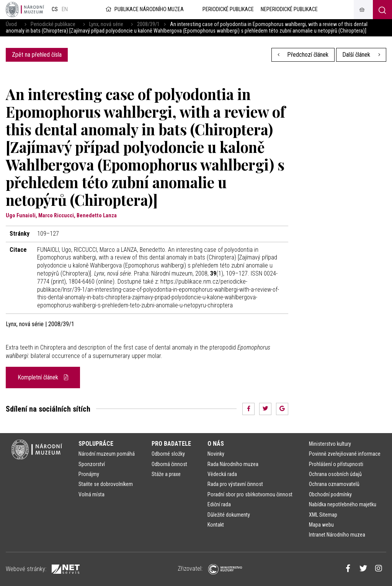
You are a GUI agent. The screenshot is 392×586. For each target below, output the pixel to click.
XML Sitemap (323, 515)
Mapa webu (321, 525)
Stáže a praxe (166, 474)
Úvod (11, 24)
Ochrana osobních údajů (335, 474)
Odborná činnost (169, 464)
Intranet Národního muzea (337, 535)
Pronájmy (89, 474)
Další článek (361, 55)
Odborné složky (168, 454)
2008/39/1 (148, 24)
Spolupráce (96, 444)
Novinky (216, 454)
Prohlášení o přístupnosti (336, 464)
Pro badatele (171, 444)
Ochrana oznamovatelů (334, 484)
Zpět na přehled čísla (37, 55)
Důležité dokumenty (229, 515)
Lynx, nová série (106, 24)
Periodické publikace (53, 24)
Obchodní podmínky (330, 494)
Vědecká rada (222, 474)
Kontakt (216, 525)
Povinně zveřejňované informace (345, 454)
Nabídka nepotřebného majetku (343, 504)
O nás (216, 444)
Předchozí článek (303, 55)
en (65, 9)
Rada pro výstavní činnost (235, 484)
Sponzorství (92, 464)
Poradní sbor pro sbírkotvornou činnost (250, 494)
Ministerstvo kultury (330, 444)
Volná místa (91, 494)
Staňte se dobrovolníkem (106, 484)
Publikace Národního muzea (144, 9)
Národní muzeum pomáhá (107, 454)
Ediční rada (219, 504)
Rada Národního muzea (233, 464)
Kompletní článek (43, 377)
